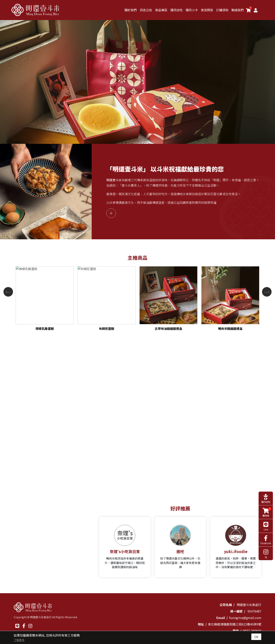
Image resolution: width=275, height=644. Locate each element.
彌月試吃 (266, 499)
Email (221, 618)
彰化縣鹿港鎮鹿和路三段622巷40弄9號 (235, 624)
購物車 (266, 512)
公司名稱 (226, 605)
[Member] (256, 10)
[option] (137, 82)
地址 (201, 624)
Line (266, 526)
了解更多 (19, 640)
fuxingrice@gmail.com (245, 618)
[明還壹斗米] (35, 10)
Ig (266, 554)
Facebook (266, 540)
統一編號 (236, 611)
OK (256, 637)
